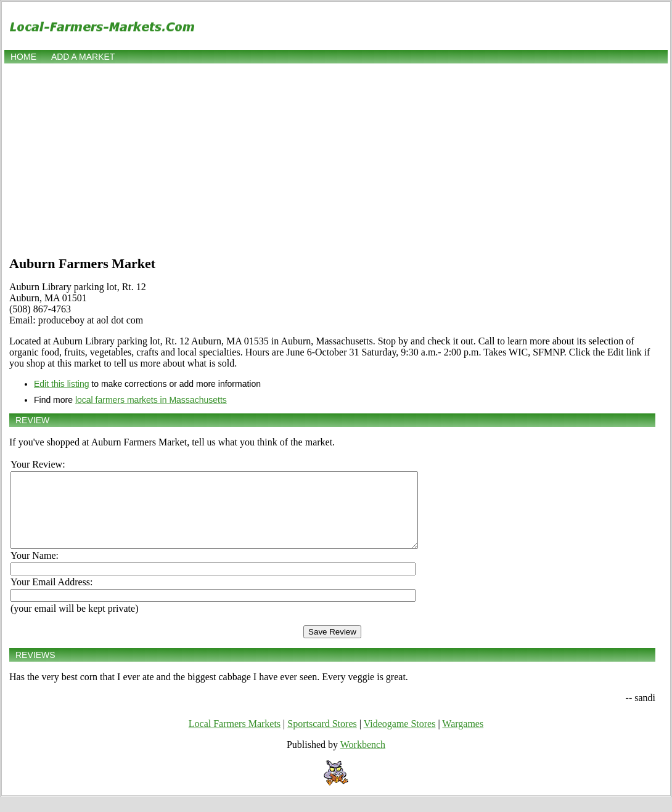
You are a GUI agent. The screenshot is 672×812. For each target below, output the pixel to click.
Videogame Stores (400, 738)
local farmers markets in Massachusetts (151, 400)
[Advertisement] (336, 158)
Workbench (363, 759)
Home (23, 57)
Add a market (83, 57)
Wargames (463, 738)
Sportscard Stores (322, 738)
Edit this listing (61, 384)
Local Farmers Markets (235, 738)
